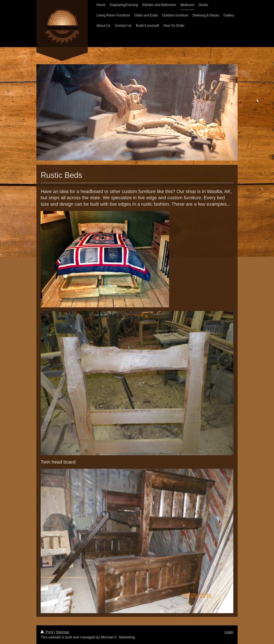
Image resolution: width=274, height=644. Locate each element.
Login (229, 632)
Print (47, 632)
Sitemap (63, 632)
